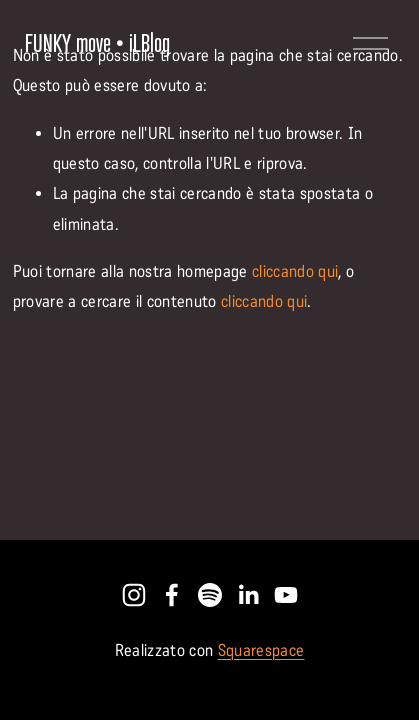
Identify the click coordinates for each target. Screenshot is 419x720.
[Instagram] (134, 595)
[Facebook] (172, 595)
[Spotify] (210, 595)
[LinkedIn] (248, 595)
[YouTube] (286, 595)
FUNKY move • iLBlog (97, 43)
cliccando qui (295, 271)
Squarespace (261, 650)
